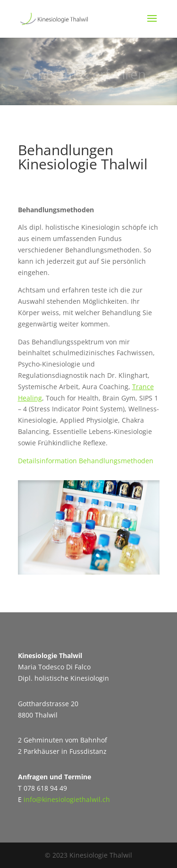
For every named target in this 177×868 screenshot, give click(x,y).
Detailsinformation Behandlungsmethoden (86, 461)
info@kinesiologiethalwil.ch (67, 799)
